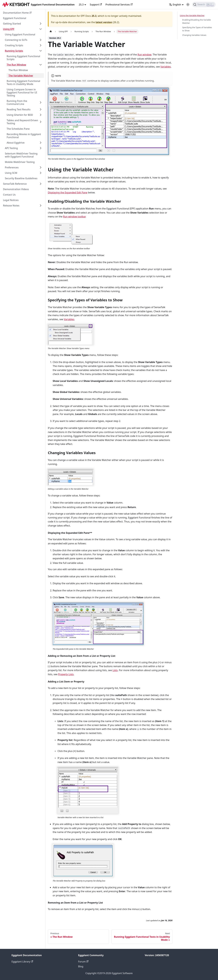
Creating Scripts (14, 45)
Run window (144, 55)
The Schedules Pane (18, 129)
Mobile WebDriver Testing (20, 162)
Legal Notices (11, 200)
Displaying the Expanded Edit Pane (68, 193)
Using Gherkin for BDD (20, 115)
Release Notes (11, 206)
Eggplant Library (22, 962)
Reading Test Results (19, 109)
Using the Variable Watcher (192, 15)
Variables (166, 67)
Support (96, 5)
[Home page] (51, 32)
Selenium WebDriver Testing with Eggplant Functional (21, 155)
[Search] (204, 5)
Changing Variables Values (194, 35)
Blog (81, 966)
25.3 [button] (81, 5)
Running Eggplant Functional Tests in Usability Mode (23, 83)
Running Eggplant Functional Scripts (23, 58)
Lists (115, 670)
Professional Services (119, 5)
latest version (104, 22)
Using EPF (9, 29)
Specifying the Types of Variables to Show (197, 29)
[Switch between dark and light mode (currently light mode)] (188, 5)
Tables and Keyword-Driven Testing (22, 122)
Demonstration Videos (16, 189)
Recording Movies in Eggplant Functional (24, 136)
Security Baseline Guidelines (21, 178)
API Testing (11, 148)
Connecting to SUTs (16, 40)
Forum (83, 962)
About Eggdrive (16, 143)
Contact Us (9, 195)
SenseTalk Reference (15, 184)
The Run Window (16, 65)
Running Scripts (14, 51)
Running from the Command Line (17, 102)
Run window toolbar (74, 217)
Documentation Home (17, 13)
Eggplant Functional (15, 18)
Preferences (12, 167)
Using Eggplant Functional (20, 34)
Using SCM (11, 173)
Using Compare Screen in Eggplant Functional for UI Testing (22, 92)
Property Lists (66, 674)
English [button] (175, 5)
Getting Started (12, 24)
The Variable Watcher (21, 76)
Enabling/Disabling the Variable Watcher (197, 21)
